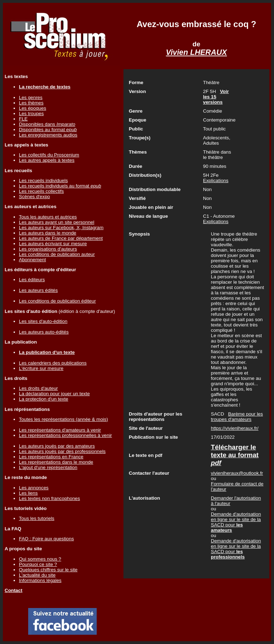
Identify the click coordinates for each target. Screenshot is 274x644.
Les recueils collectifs (41, 191)
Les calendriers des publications (53, 363)
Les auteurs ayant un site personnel (57, 222)
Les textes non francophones (49, 498)
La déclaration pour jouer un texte (54, 394)
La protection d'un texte (44, 399)
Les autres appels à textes (47, 160)
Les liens (28, 493)
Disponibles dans (47, 124)
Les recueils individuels (43, 181)
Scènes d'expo (34, 197)
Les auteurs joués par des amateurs (57, 446)
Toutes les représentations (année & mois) (64, 419)
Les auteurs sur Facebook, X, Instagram (61, 228)
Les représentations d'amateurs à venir (60, 430)
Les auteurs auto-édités (44, 332)
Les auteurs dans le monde (48, 233)
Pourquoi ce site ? (38, 564)
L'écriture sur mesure (41, 368)
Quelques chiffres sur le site (48, 570)
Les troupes (31, 114)
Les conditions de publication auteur (57, 254)
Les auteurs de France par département (61, 238)
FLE (23, 119)
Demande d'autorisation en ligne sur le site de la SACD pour (236, 522)
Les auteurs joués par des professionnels (62, 451)
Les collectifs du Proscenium (49, 155)
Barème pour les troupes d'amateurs (237, 417)
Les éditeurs (32, 280)
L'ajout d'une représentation (48, 467)
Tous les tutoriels (37, 518)
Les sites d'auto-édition (43, 321)
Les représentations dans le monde (56, 462)
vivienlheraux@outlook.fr (237, 473)
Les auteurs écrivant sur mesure (53, 244)
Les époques (32, 108)
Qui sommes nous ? (40, 559)
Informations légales (40, 580)
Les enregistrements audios (48, 135)
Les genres (31, 97)
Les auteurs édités (38, 290)
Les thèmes (31, 103)
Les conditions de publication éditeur (57, 301)
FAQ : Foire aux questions (46, 539)
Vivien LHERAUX (196, 52)
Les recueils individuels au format (60, 186)
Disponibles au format (48, 130)
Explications (216, 181)
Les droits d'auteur (38, 388)
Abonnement (32, 260)
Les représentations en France (51, 457)
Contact (14, 590)
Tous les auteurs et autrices (48, 217)
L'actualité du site (37, 575)
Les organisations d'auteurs (48, 249)
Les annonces (34, 488)
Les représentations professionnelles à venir (65, 435)
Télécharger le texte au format (235, 455)
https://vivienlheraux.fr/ (235, 428)
